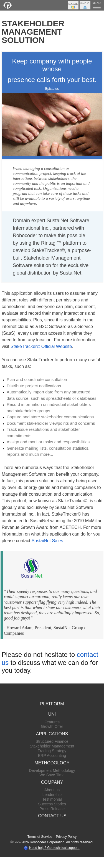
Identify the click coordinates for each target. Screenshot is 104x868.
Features (52, 722)
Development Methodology (52, 770)
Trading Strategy (52, 751)
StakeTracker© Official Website (41, 346)
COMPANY (52, 782)
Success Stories (52, 804)
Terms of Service (40, 837)
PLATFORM (52, 704)
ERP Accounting (52, 756)
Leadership (52, 795)
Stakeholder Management (52, 746)
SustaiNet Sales (47, 541)
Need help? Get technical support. (54, 848)
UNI (52, 714)
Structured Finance (52, 741)
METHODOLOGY (52, 763)
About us (52, 790)
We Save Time (52, 775)
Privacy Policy (66, 837)
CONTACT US (52, 816)
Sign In (85, 3)
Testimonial (52, 799)
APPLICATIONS (52, 734)
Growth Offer (52, 726)
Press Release (52, 809)
